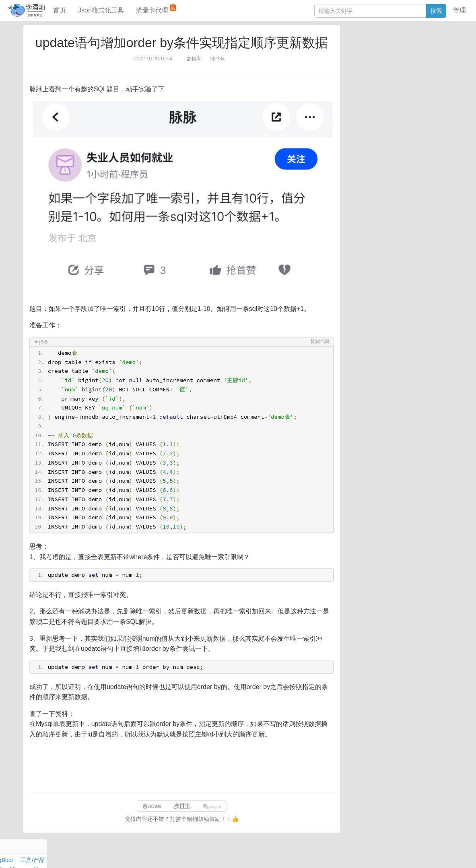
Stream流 (420, 65)
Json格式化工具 (101, 10)
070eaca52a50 (338, 854)
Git (349, 74)
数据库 (383, 46)
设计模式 (385, 74)
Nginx (442, 65)
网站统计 (396, 854)
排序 (428, 74)
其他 (399, 65)
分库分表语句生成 (368, 140)
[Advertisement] (182, 766)
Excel (352, 83)
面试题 (408, 56)
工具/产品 (437, 46)
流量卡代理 (156, 9)
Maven (428, 56)
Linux (364, 74)
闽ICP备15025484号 (206, 854)
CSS (444, 74)
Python (410, 74)
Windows (357, 65)
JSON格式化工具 (367, 115)
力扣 (366, 46)
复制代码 (319, 341)
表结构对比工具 (365, 152)
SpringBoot (409, 46)
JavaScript (384, 56)
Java (352, 46)
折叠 (45, 342)
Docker (381, 65)
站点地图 (370, 854)
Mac (444, 56)
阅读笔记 (357, 56)
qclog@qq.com (266, 854)
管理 (460, 10)
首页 (60, 10)
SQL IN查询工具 (366, 128)
